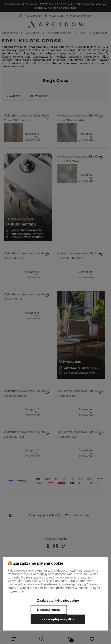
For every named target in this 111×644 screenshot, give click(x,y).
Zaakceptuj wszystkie (58, 619)
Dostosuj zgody (49, 610)
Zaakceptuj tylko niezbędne (58, 600)
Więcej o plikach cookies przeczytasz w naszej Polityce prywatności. (54, 589)
